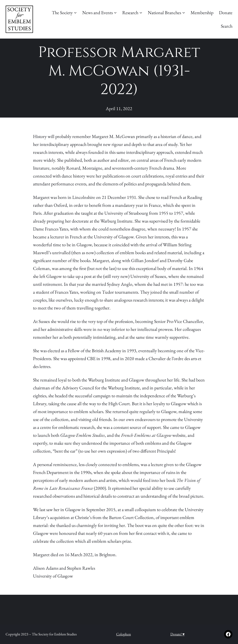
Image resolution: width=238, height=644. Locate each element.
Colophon (124, 634)
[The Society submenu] (75, 13)
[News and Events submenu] (115, 13)
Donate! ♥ (178, 634)
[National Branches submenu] (184, 13)
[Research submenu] (141, 13)
